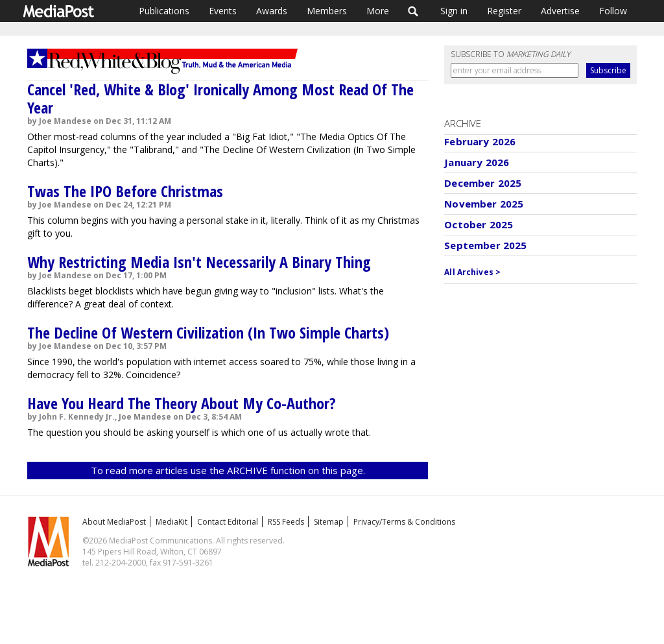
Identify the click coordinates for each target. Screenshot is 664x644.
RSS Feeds (286, 522)
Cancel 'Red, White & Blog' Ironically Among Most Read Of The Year (220, 98)
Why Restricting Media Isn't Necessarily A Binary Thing (199, 262)
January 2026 (477, 162)
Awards (272, 11)
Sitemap (329, 522)
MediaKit (172, 522)
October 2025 (479, 224)
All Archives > (472, 272)
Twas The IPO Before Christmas (125, 191)
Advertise (560, 11)
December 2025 (483, 183)
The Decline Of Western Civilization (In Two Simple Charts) (208, 332)
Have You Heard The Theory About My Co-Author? (182, 403)
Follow (613, 11)
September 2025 (485, 245)
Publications (164, 11)
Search (413, 11)
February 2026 (480, 141)
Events (223, 11)
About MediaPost (114, 522)
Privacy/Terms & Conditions (404, 522)
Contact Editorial (228, 522)
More (378, 11)
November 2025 (484, 204)
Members (327, 11)
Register (504, 11)
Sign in (454, 11)
